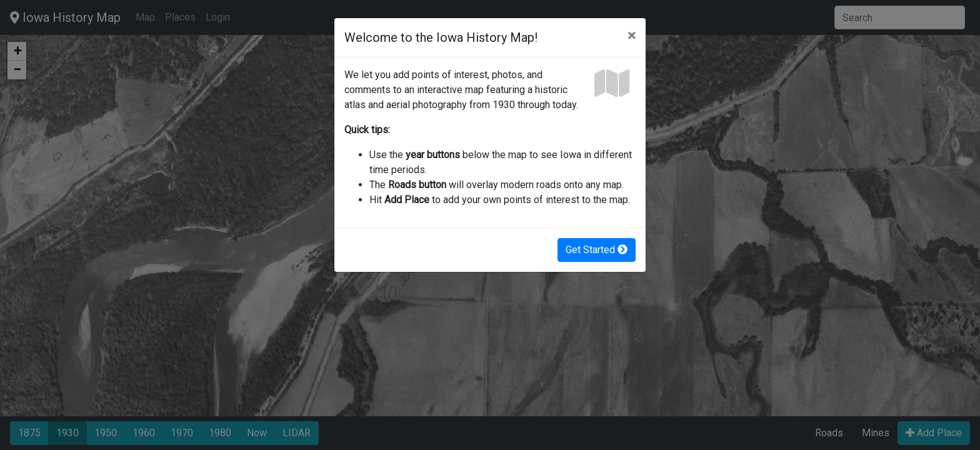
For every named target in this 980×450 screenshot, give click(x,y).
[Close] (632, 36)
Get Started (597, 250)
